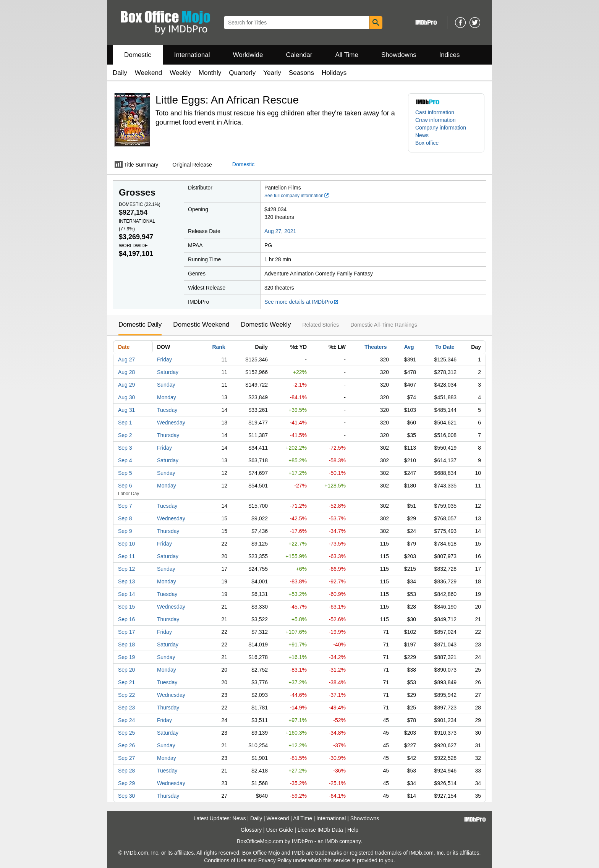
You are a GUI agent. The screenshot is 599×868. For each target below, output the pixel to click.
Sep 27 (126, 758)
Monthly (210, 73)
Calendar (299, 55)
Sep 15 (126, 607)
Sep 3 (125, 448)
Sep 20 (126, 670)
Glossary (251, 830)
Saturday (168, 372)
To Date (445, 347)
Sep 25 (126, 733)
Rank (219, 347)
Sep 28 (126, 771)
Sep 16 (126, 619)
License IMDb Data (320, 830)
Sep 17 (126, 632)
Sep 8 (125, 518)
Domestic (138, 55)
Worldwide (248, 55)
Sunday (166, 385)
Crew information (435, 120)
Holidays (334, 73)
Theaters (376, 347)
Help (353, 830)
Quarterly (242, 73)
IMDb (331, 841)
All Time (347, 55)
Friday (164, 360)
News (422, 135)
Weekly (180, 73)
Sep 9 (125, 531)
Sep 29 (126, 783)
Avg (409, 347)
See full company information (297, 196)
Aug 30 (126, 397)
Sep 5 (125, 473)
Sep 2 (125, 435)
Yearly (272, 73)
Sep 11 (126, 556)
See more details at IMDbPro (302, 302)
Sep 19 (126, 657)
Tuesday (167, 410)
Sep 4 (125, 460)
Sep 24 (126, 720)
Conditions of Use (225, 860)
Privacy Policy (275, 860)
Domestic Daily (140, 325)
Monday (167, 397)
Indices (450, 55)
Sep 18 (126, 645)
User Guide (280, 830)
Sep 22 (126, 695)
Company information (441, 128)
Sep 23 (126, 708)
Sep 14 (126, 594)
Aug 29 (126, 385)
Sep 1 (125, 423)
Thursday (168, 435)
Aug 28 (126, 372)
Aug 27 (126, 360)
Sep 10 (126, 544)
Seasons (301, 73)
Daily (120, 73)
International (192, 55)
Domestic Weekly (266, 325)
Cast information (435, 112)
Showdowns (399, 55)
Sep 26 (126, 745)
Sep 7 (125, 506)
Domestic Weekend (201, 325)
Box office (427, 143)
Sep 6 (125, 486)
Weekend (149, 73)
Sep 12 (126, 569)
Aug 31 (126, 410)
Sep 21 (126, 682)
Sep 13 (126, 581)
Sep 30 (126, 796)
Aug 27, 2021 (280, 231)
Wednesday (171, 423)
